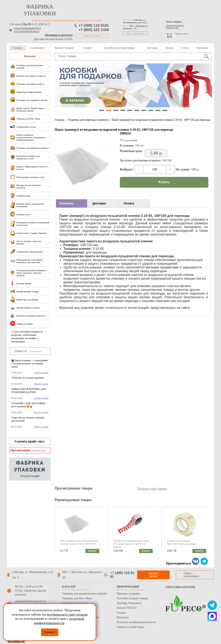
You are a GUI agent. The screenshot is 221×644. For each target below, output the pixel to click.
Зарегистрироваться (175, 25)
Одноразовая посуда (74, 603)
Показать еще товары (152, 489)
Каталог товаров (64, 48)
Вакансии (123, 617)
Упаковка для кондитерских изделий (84, 594)
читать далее (41, 373)
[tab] (71, 203)
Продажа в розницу (59, 35)
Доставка (152, 48)
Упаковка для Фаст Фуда (77, 598)
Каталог (30, 56)
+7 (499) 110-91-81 (123, 575)
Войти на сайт (172, 28)
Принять (50, 632)
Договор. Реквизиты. (129, 603)
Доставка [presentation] (99, 203)
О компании (37, 48)
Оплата (169, 48)
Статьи (185, 48)
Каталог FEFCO (126, 608)
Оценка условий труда (130, 627)
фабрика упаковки (40, 10)
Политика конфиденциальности (136, 622)
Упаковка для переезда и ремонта (88, 120)
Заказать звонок (92, 36)
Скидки (87, 48)
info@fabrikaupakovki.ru (27, 31)
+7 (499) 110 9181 (94, 25)
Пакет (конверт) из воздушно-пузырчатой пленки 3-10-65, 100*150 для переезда (161, 120)
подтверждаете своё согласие (67, 614)
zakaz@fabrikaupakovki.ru (28, 28)
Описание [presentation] (66, 203)
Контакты (202, 48)
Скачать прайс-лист (30, 441)
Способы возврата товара (132, 598)
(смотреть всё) (35, 351)
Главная (17, 48)
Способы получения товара (119, 48)
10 (165, 110)
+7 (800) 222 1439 (94, 30)
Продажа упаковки (128, 594)
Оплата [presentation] (129, 203)
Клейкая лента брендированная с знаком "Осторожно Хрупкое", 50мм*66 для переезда (131, 544)
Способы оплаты (180, 587)
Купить (164, 182)
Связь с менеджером (135, 33)
